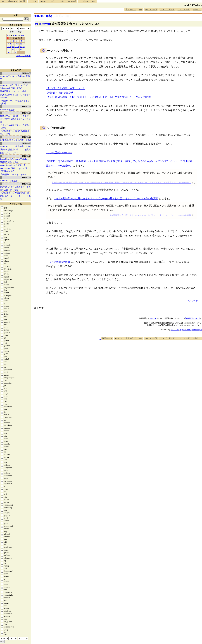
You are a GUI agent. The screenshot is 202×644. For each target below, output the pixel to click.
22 (10, 49)
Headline (119, 338)
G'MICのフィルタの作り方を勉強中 (15, 78)
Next (23, 35)
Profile (23, 1)
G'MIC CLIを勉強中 (9, 181)
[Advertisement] (145, 350)
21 (8, 49)
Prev (9, 35)
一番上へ (197, 338)
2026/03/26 (26, 137)
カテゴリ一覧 (16, 204)
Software (44, 1)
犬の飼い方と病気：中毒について (66, 88)
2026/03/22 (26, 184)
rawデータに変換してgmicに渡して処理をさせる (15, 170)
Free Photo (83, 1)
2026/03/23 (26, 178)
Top (3, 1)
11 (18, 44)
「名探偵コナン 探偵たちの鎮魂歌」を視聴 (15, 132)
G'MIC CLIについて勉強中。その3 (15, 140)
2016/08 (16, 35)
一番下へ (197, 9)
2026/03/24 (26, 156)
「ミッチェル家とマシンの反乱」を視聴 (15, 126)
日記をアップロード (9, 153)
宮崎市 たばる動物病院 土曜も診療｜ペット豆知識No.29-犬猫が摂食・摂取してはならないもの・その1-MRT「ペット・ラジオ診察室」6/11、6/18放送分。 (121, 183)
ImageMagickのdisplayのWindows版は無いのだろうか (15, 160)
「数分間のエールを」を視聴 (13, 174)
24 (16, 49)
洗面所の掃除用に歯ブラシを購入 (15, 149)
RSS (140, 9)
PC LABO (33, 1)
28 (8, 52)
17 (16, 47)
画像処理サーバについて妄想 (13, 91)
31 (16, 52)
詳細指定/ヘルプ (193, 318)
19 (21, 47)
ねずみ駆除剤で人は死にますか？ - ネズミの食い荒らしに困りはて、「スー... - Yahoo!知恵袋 (107, 198)
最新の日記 (131, 9)
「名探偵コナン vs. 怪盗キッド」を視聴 (15, 102)
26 (21, 49)
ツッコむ (193, 301)
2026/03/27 (26, 113)
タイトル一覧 (151, 9)
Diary (93, 1)
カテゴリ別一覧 (168, 9)
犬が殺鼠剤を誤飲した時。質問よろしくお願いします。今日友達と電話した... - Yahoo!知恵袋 (99, 97)
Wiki (62, 1)
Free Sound (71, 1)
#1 (37, 24)
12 (21, 44)
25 (18, 49)
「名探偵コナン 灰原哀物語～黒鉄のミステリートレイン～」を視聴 (15, 196)
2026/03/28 (26, 107)
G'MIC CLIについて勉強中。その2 (15, 146)
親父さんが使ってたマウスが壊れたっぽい (15, 96)
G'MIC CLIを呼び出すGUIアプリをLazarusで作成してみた (15, 87)
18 (18, 47)
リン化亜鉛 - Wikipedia (60, 152)
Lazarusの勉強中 (7, 110)
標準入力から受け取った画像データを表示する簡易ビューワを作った (15, 119)
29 (10, 52)
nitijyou (45, 24)
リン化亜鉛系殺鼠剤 (59, 262)
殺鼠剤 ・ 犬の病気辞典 (60, 93)
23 (13, 49)
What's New (12, 1)
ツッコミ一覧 (184, 9)
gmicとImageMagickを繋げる (13, 165)
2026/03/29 (26, 82)
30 (13, 52)
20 (24, 47)
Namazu (153, 318)
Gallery (54, 1)
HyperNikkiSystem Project (191, 330)
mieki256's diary (193, 5)
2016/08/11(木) (43, 16)
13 (24, 44)
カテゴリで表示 (23, 56)
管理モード (107, 338)
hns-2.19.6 (175, 330)
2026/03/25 (26, 143)
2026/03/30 (26, 73)
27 (24, 49)
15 (10, 47)
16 (13, 47)
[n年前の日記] (62, 16)
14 (8, 47)
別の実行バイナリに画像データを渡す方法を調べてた (15, 188)
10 (16, 44)
